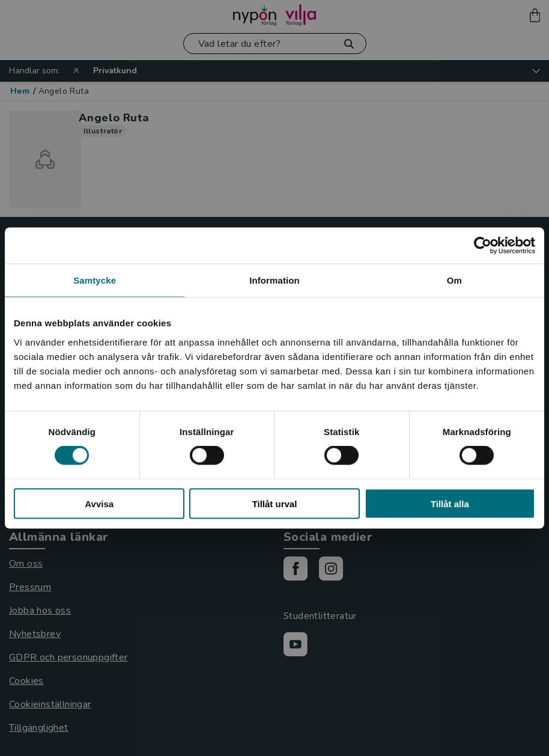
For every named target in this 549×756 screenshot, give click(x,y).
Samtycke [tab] (95, 280)
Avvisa (99, 503)
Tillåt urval (275, 503)
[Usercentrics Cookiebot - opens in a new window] (483, 246)
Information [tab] (274, 280)
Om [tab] (454, 280)
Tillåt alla (450, 503)
